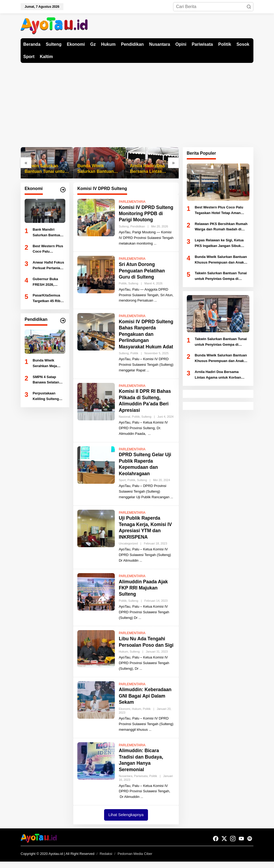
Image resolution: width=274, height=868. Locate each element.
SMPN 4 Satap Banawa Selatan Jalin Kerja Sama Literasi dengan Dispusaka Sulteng (48, 380)
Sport (122, 480)
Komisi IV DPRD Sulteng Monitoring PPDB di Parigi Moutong (146, 214)
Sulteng (124, 226)
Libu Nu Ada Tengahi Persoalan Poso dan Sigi (143, 645)
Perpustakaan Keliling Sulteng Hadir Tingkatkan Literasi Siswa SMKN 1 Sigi (47, 397)
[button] (249, 7)
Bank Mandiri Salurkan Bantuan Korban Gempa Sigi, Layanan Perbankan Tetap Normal (47, 233)
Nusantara (126, 782)
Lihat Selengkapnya (126, 821)
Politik (123, 283)
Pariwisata (141, 782)
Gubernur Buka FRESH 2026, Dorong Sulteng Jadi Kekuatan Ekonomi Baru (46, 282)
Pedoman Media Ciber (135, 860)
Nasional (125, 417)
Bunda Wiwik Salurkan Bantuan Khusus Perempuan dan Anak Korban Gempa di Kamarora (98, 169)
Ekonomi (125, 715)
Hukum (123, 658)
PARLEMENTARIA (132, 202)
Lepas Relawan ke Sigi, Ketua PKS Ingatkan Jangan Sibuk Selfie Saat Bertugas (219, 243)
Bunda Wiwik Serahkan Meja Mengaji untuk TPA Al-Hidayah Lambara (48, 364)
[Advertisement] (137, 103)
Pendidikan (138, 226)
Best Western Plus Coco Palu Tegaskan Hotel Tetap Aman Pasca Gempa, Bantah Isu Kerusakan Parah (48, 249)
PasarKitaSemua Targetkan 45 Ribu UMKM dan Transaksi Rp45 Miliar (48, 299)
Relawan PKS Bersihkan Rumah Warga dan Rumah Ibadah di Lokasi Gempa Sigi (221, 227)
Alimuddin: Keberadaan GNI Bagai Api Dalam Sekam (146, 702)
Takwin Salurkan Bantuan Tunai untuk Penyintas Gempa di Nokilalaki (46, 169)
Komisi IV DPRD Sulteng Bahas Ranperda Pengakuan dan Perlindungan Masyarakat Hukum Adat (147, 334)
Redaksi (106, 860)
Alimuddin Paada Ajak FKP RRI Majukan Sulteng (144, 588)
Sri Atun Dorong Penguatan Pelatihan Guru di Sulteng (142, 271)
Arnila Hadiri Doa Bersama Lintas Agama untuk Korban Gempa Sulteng (152, 169)
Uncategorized (128, 543)
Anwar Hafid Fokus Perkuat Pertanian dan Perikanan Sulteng (48, 266)
